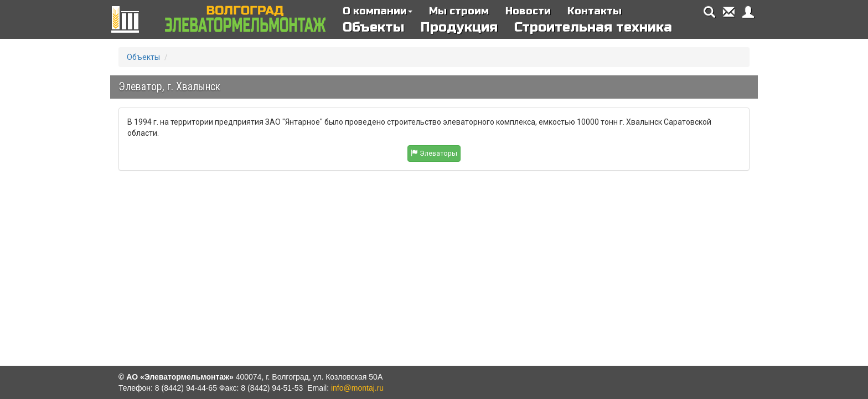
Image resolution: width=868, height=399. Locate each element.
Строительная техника (593, 27)
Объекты (373, 27)
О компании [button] (378, 11)
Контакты (595, 11)
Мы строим (459, 11)
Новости (528, 11)
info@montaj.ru (357, 388)
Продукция (459, 27)
